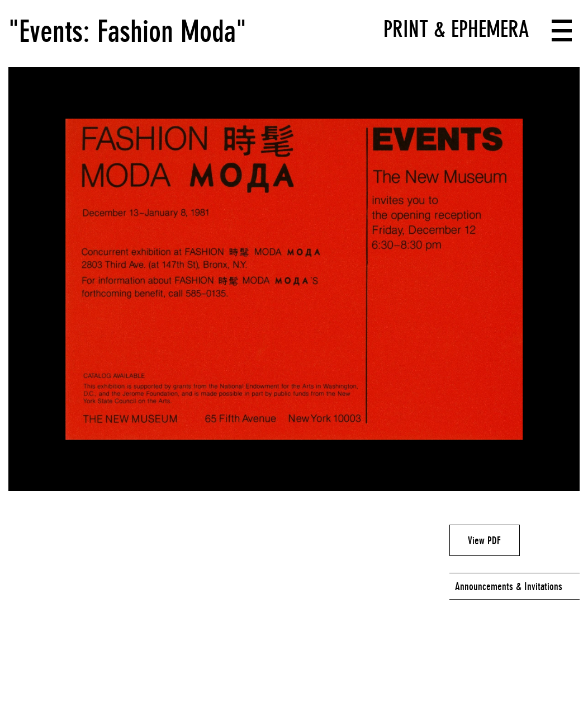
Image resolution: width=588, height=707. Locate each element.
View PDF (484, 540)
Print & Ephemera (456, 29)
